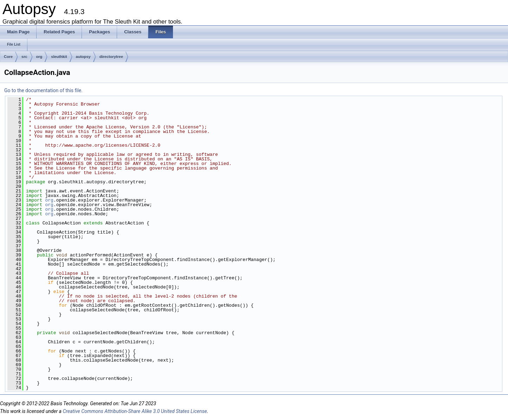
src (24, 57)
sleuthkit (59, 57)
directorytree (111, 57)
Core (8, 57)
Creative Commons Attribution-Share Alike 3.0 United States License (135, 411)
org (39, 57)
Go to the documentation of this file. (43, 90)
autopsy (83, 57)
